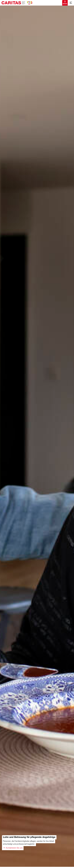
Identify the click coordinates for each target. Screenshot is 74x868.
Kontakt (65, 2)
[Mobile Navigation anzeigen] (71, 3)
